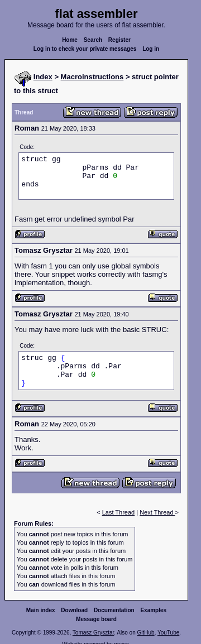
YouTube (168, 633)
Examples (153, 610)
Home (70, 40)
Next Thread (157, 512)
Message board (96, 619)
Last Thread (119, 512)
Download (74, 610)
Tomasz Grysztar (93, 633)
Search (93, 40)
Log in (151, 49)
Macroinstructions (92, 77)
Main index (41, 610)
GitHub (145, 633)
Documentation (114, 610)
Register (119, 40)
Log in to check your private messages (85, 49)
